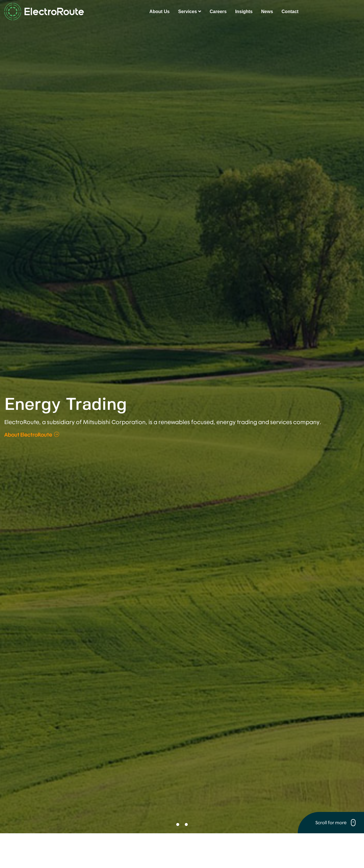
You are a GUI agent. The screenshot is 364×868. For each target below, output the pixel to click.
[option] (182, 432)
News (267, 12)
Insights (244, 12)
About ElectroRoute (32, 435)
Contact (290, 12)
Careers (218, 12)
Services (190, 12)
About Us (159, 12)
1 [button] (178, 825)
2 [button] (186, 825)
